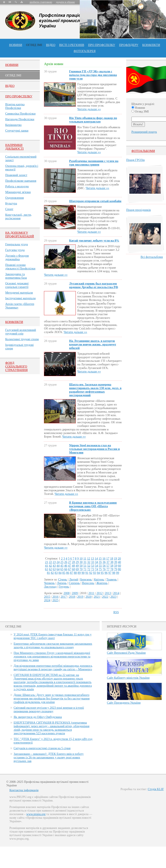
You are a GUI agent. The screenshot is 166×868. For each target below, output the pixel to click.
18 (112, 558)
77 (108, 569)
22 (50, 562)
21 (47, 562)
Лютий (74, 579)
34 (96, 562)
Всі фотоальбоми (152, 257)
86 (68, 573)
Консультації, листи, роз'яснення (19, 216)
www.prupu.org (36, 814)
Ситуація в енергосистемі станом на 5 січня (42, 748)
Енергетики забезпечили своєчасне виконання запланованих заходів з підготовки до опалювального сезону (53, 645)
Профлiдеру (129, 45)
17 (108, 558)
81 (48, 573)
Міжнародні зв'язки (18, 192)
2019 (80, 597)
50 (81, 566)
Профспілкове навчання (21, 181)
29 (77, 562)
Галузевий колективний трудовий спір (21, 332)
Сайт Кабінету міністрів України (128, 678)
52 (89, 566)
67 (70, 569)
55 (100, 566)
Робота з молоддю (17, 186)
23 (54, 562)
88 (75, 573)
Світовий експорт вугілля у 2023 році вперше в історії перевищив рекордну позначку (49, 709)
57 (108, 566)
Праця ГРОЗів (135, 160)
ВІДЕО (51, 45)
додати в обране (65, 2)
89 (79, 573)
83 (56, 573)
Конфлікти (14, 322)
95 (102, 573)
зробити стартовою (41, 2)
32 (89, 562)
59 (116, 566)
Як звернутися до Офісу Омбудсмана (38, 717)
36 (104, 562)
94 (98, 573)
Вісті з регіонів (72, 45)
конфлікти (151, 45)
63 (54, 569)
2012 (100, 593)
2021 (97, 597)
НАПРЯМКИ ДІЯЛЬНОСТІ (14, 147)
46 (66, 566)
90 (83, 573)
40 (119, 562)
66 (66, 569)
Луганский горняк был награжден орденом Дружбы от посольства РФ (94, 285)
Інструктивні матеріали (20, 298)
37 (108, 562)
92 (91, 573)
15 (100, 558)
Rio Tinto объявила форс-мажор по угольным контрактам (93, 120)
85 (64, 573)
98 (114, 573)
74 (96, 569)
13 (92, 558)
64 (58, 569)
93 (95, 573)
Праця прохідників (138, 210)
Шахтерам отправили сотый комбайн (95, 201)
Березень (86, 579)
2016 (55, 597)
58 (112, 566)
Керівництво (13, 125)
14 (96, 558)
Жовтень (102, 583)
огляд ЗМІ (34, 45)
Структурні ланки (17, 131)
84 (60, 573)
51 (85, 566)
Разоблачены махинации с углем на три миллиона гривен (94, 163)
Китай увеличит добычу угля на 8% (94, 241)
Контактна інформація (24, 790)
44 (58, 566)
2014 (116, 593)
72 (89, 569)
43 (54, 566)
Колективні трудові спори (22, 339)
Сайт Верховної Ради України (126, 653)
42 (50, 566)
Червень (49, 583)
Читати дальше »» (89, 109)
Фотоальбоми (143, 151)
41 (47, 566)
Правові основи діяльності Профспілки (20, 267)
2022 (105, 597)
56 (104, 566)
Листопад (50, 587)
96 (106, 573)
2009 (75, 593)
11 (85, 558)
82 (52, 573)
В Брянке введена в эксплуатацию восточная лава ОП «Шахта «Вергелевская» (93, 506)
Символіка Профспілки (20, 114)
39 (116, 562)
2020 (88, 597)
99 (118, 573)
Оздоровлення (15, 198)
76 (104, 569)
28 (73, 562)
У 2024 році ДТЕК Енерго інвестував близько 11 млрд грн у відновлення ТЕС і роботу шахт (53, 636)
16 (104, 558)
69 (77, 569)
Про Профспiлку (19, 96)
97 (110, 573)
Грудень (64, 587)
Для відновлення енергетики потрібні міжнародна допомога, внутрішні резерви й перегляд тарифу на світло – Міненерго (53, 667)
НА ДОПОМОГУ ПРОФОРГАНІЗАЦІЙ (20, 235)
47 (70, 566)
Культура (11, 203)
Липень (62, 583)
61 (47, 569)
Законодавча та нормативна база (16, 276)
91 (87, 573)
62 (50, 569)
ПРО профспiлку (102, 45)
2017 (64, 597)
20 (119, 558)
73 (93, 569)
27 (70, 562)
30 (81, 562)
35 (100, 562)
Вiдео (10, 86)
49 (77, 566)
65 (62, 569)
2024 (47, 600)
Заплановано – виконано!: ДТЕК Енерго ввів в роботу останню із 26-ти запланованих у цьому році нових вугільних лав (49, 757)
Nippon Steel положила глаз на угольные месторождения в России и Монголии (94, 449)
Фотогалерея (85, 51)
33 (93, 562)
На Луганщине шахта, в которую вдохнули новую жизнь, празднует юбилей (93, 344)
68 (73, 569)
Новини (16, 45)
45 (62, 566)
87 (71, 573)
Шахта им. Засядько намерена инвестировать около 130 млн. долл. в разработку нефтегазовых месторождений (95, 390)
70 (81, 569)
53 (93, 566)
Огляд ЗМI (13, 75)
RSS (116, 612)
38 (112, 562)
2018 (72, 597)
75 (100, 569)
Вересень (88, 583)
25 (62, 562)
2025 (55, 600)
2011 (91, 593)
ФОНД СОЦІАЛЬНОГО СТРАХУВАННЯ (16, 366)
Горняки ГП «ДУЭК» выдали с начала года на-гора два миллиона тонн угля (93, 75)
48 (73, 566)
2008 (66, 593)
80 (119, 569)
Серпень (74, 583)
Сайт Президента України (124, 703)
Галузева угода (15, 250)
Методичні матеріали (19, 293)
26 (66, 562)
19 (115, 558)
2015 (47, 597)
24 (58, 562)
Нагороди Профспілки (20, 119)
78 (112, 569)
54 (96, 566)
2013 (108, 593)
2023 (113, 597)
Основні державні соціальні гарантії (17, 285)
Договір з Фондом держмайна (17, 257)
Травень (112, 579)
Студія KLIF (156, 789)
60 (119, 566)
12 (89, 558)
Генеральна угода (17, 244)
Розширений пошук (144, 132)
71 (85, 569)
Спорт (9, 209)
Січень (63, 579)
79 (116, 569)
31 (85, 562)
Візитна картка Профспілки (15, 106)
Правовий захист (16, 175)
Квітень (99, 579)
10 (81, 558)
